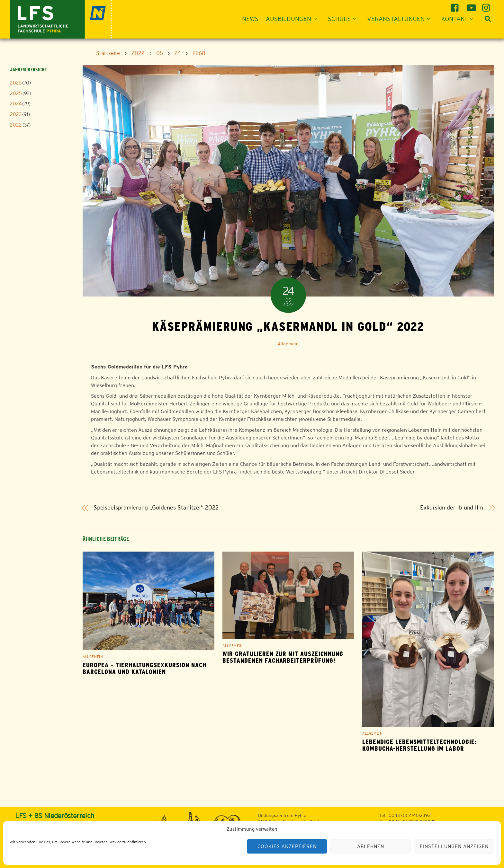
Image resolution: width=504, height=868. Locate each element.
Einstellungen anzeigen (454, 846)
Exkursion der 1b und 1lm (452, 508)
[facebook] (456, 5)
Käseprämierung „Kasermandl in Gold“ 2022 (288, 326)
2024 (16, 104)
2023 (16, 114)
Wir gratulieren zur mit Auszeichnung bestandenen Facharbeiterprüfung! (283, 657)
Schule (344, 19)
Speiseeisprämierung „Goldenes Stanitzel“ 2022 (156, 508)
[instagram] (487, 5)
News (250, 19)
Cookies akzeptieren (287, 846)
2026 (16, 83)
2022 (16, 125)
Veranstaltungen (401, 19)
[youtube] (471, 5)
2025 (16, 93)
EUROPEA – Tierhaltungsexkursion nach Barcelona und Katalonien (144, 669)
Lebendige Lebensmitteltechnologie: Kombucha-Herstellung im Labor (419, 745)
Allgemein (288, 344)
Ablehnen (371, 846)
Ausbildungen (293, 19)
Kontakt (459, 19)
